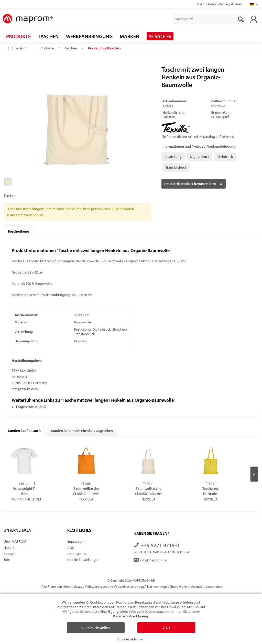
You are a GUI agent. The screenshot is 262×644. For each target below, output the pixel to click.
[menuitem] (209, 19)
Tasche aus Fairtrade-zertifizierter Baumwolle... (211, 491)
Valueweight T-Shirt (24, 491)
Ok (166, 628)
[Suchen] (241, 19)
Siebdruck (225, 157)
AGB (71, 548)
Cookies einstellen (96, 628)
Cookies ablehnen (131, 639)
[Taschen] (48, 36)
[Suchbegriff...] (209, 19)
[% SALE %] (160, 36)
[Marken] (130, 36)
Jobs (7, 560)
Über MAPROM (15, 541)
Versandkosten (124, 586)
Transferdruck (176, 167)
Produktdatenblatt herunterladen (193, 183)
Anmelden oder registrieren (220, 4)
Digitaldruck (200, 157)
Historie (9, 548)
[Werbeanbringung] (89, 36)
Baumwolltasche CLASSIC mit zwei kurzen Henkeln (86, 491)
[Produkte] (18, 36)
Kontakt (10, 554)
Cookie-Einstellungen (83, 560)
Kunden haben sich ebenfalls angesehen (82, 431)
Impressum (76, 541)
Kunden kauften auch (24, 431)
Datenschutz (77, 554)
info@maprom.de (150, 560)
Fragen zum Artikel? (29, 407)
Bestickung (173, 157)
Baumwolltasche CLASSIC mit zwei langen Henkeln (148, 491)
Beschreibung (19, 231)
